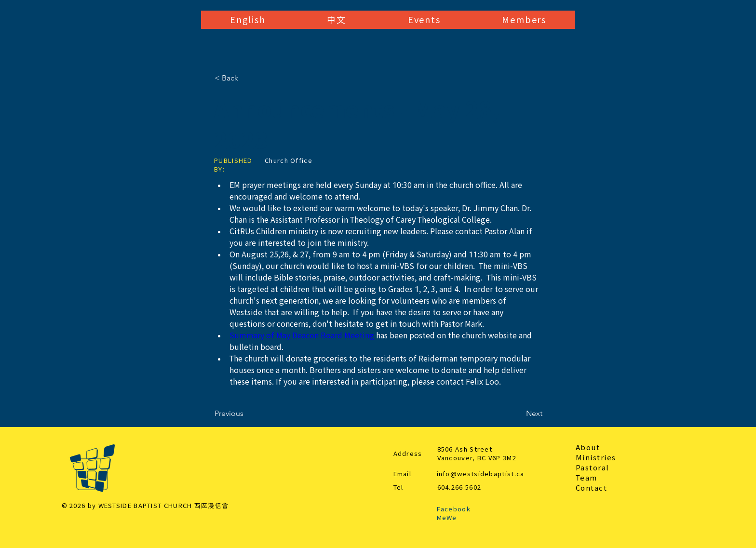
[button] (248, 20)
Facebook (454, 509)
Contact (592, 488)
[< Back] (246, 78)
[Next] (518, 414)
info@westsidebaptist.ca (481, 474)
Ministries (596, 458)
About (588, 448)
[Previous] (246, 414)
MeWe (447, 518)
